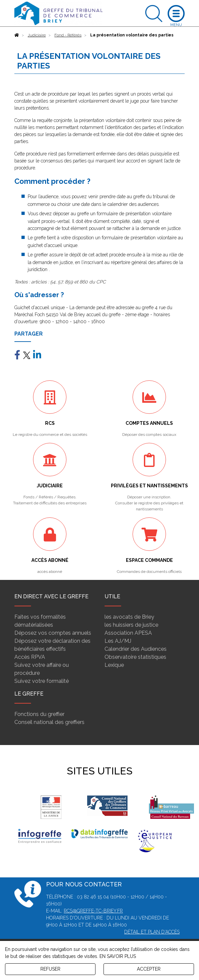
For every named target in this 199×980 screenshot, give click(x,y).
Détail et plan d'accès (152, 932)
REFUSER (50, 969)
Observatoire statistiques (135, 657)
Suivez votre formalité (42, 681)
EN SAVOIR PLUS (118, 956)
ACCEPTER (149, 969)
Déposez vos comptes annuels (53, 633)
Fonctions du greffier (39, 714)
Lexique (114, 665)
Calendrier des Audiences (136, 649)
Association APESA (128, 633)
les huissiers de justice (131, 625)
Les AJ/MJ (118, 641)
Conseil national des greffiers (49, 722)
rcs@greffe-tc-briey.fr (93, 911)
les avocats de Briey (129, 617)
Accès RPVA (30, 657)
